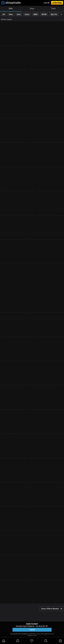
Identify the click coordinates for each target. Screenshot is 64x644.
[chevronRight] (62, 14)
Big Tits (54, 14)
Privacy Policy (40, 634)
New (11, 14)
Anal (19, 14)
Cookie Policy (32, 634)
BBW (36, 14)
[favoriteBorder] (32, 641)
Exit (35, 635)
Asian (27, 14)
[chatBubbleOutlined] (18, 641)
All (4, 14)
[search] (46, 641)
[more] (60, 641)
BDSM (44, 14)
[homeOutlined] (4, 641)
